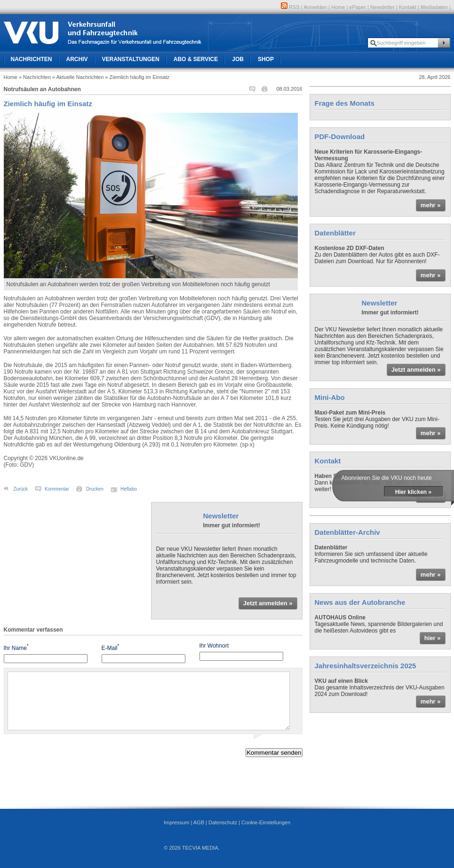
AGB (199, 822)
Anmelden (316, 7)
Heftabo (129, 489)
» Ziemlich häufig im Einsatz (137, 77)
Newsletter (382, 7)
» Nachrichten (35, 77)
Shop (266, 59)
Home (338, 7)
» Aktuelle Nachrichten (78, 77)
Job (238, 59)
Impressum (176, 822)
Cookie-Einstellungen (266, 822)
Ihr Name (16, 647)
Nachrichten (32, 59)
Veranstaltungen (131, 59)
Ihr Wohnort (214, 646)
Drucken (95, 489)
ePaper (357, 7)
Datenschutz (223, 822)
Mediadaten (434, 7)
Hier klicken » (413, 492)
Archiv (77, 59)
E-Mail (111, 647)
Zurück (21, 489)
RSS (290, 7)
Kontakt (408, 7)
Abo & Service (196, 59)
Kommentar (57, 489)
